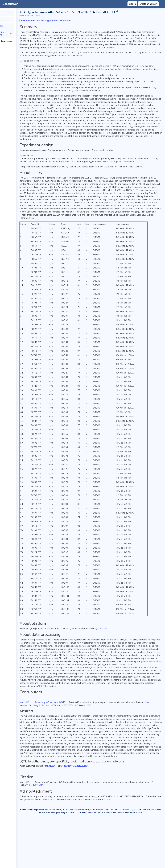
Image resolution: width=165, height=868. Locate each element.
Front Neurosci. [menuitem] (72, 739)
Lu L (55, 736)
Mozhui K (47, 736)
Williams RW (79, 736)
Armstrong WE (65, 736)
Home (45, 15)
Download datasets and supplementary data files (68, 21)
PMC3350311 (73, 809)
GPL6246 (125, 653)
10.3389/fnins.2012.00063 (98, 809)
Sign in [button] (132, 4)
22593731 (91, 828)
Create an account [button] (148, 4)
